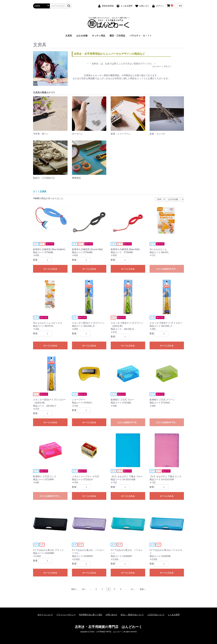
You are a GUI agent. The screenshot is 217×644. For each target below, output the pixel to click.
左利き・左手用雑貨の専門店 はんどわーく (109, 627)
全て (35, 191)
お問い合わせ (111, 615)
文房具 (69, 36)
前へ (84, 589)
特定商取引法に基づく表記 (91, 615)
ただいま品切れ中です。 (167, 269)
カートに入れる (50, 269)
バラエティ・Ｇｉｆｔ (141, 36)
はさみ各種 (82, 36)
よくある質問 (174, 615)
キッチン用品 (99, 36)
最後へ (143, 589)
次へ (133, 589)
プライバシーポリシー (66, 615)
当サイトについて (45, 615)
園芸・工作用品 (117, 36)
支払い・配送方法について (132, 615)
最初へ (74, 589)
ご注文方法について (156, 615)
